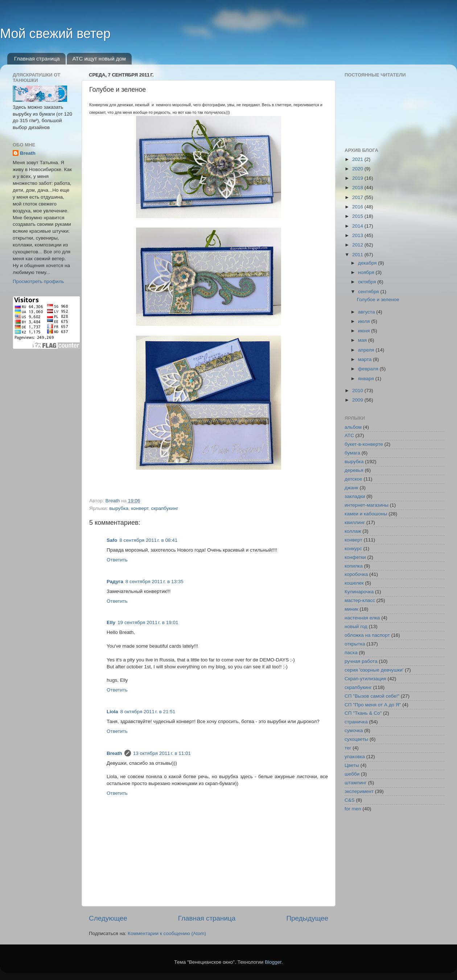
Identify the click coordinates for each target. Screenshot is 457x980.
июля (365, 321)
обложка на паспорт (367, 635)
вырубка (119, 508)
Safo (112, 540)
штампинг (356, 783)
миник (351, 609)
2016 (358, 207)
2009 (358, 400)
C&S (350, 800)
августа (367, 312)
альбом (353, 427)
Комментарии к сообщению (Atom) (167, 933)
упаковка (355, 757)
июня (365, 331)
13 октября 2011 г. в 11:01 (162, 753)
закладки (355, 496)
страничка (356, 722)
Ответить (117, 560)
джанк (351, 488)
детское (353, 479)
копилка (354, 566)
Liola (112, 712)
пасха (351, 653)
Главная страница (37, 59)
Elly (111, 622)
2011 (358, 255)
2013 (358, 235)
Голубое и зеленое (378, 300)
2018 (358, 188)
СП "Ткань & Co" (363, 713)
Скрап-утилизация (365, 679)
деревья (354, 470)
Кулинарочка (359, 592)
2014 (358, 226)
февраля (369, 369)
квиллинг (355, 522)
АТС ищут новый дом (99, 59)
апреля (367, 350)
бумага (352, 453)
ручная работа (361, 661)
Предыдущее (307, 918)
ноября (367, 272)
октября (368, 282)
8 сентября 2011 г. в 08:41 (148, 540)
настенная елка (362, 618)
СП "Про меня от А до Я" (373, 705)
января (367, 379)
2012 (358, 245)
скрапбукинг (164, 508)
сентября (369, 292)
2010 (358, 391)
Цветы (352, 765)
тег (348, 748)
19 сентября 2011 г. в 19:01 (148, 622)
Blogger (273, 962)
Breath (114, 753)
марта (365, 359)
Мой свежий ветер (55, 34)
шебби (352, 774)
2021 (358, 159)
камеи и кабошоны (366, 514)
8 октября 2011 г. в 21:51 (148, 712)
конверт (139, 508)
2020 (358, 169)
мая (363, 340)
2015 (358, 216)
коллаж (353, 531)
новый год (356, 626)
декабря (368, 263)
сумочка (354, 730)
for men (353, 809)
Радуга (115, 582)
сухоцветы (356, 739)
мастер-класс (360, 600)
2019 (358, 178)
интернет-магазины (367, 505)
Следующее (108, 918)
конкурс (353, 549)
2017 (358, 197)
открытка (355, 644)
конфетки (355, 557)
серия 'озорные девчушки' (374, 670)
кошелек (354, 583)
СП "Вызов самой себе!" (372, 696)
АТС (349, 435)
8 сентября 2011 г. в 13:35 (155, 582)
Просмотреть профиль (38, 281)
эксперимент (359, 791)
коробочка (356, 574)
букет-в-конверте (364, 444)
